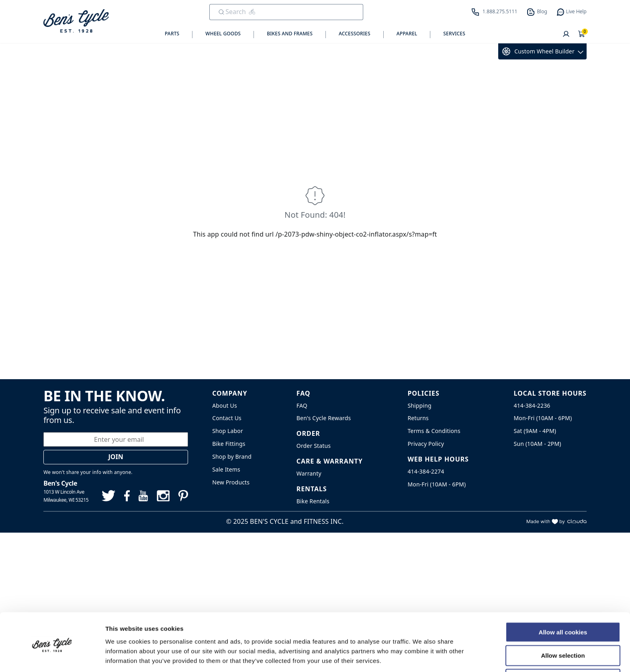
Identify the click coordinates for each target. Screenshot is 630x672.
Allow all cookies (563, 602)
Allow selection (563, 625)
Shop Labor (228, 431)
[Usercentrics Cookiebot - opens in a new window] (52, 656)
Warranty (309, 473)
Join (116, 457)
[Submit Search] (221, 12)
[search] (281, 12)
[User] (566, 35)
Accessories (355, 34)
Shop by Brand (232, 457)
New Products (231, 482)
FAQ (302, 405)
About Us (225, 405)
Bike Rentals (313, 501)
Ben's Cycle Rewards (324, 418)
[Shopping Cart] (582, 35)
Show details (422, 656)
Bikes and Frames (290, 34)
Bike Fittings (229, 444)
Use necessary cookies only (563, 649)
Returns (418, 418)
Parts (172, 34)
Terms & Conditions (434, 431)
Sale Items (226, 469)
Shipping (419, 405)
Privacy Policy (426, 444)
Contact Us (227, 418)
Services (454, 34)
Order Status (314, 446)
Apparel (407, 34)
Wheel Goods (223, 34)
